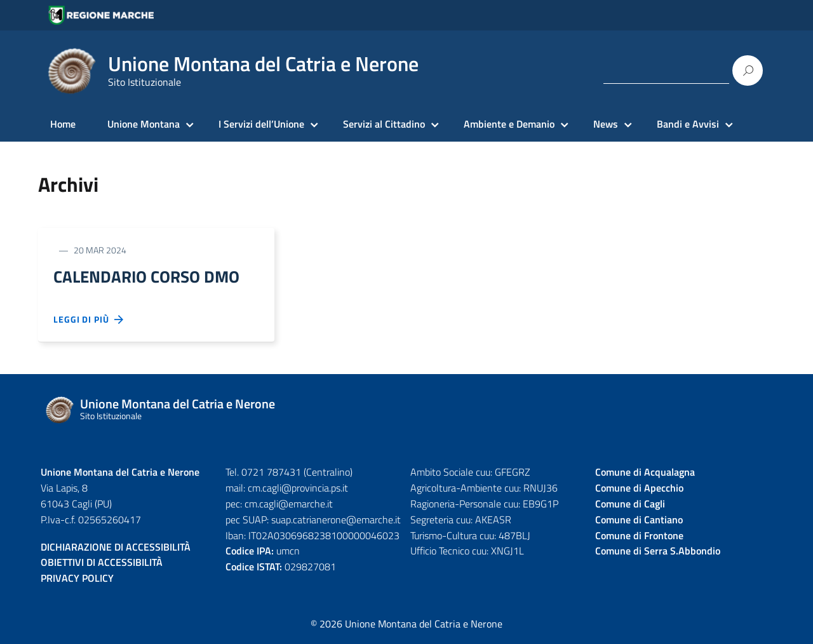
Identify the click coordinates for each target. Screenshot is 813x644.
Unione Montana (144, 124)
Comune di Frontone (639, 537)
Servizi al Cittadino (384, 124)
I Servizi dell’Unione (261, 124)
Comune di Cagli (630, 505)
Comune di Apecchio (639, 489)
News (606, 124)
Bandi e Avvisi (688, 124)
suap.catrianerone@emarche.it (336, 521)
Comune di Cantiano (639, 521)
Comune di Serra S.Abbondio (658, 553)
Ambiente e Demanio (509, 124)
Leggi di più (89, 321)
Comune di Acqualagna (645, 474)
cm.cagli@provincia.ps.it (298, 489)
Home (63, 124)
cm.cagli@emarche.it (289, 505)
